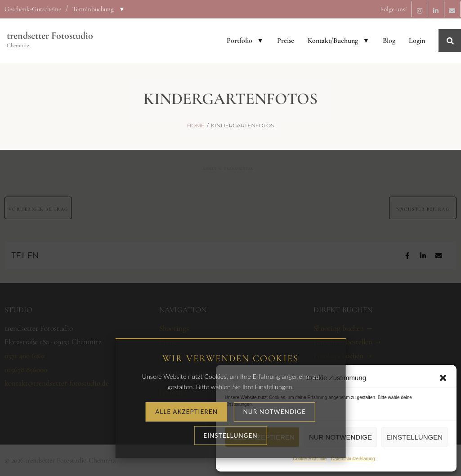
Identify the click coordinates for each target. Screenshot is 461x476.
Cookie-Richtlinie (310, 459)
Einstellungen (414, 437)
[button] (443, 378)
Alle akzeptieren (262, 437)
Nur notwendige (340, 437)
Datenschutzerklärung (353, 459)
